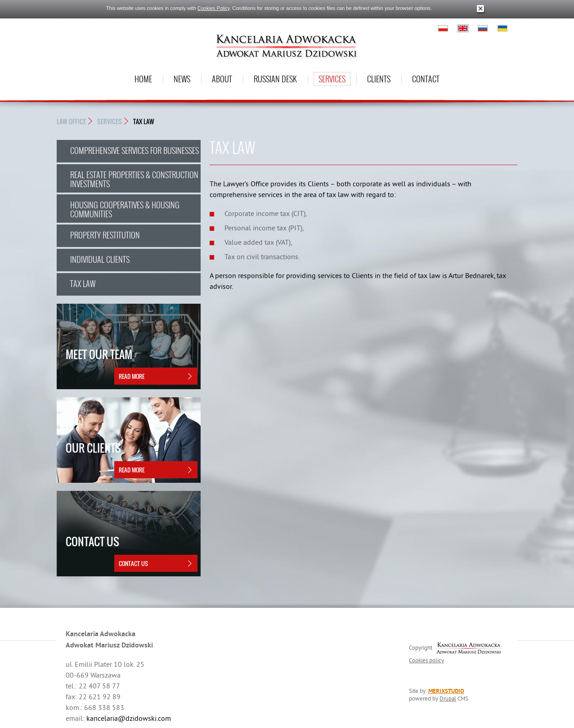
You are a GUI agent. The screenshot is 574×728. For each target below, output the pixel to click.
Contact (426, 79)
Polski (443, 28)
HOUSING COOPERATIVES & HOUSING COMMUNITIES (125, 209)
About (222, 79)
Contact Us (133, 563)
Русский (483, 28)
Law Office (71, 121)
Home (143, 79)
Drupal (448, 698)
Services (332, 79)
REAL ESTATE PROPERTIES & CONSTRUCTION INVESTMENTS (134, 179)
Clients (379, 79)
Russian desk (275, 79)
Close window (480, 9)
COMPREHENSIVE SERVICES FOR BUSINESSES (135, 150)
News (182, 79)
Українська (502, 28)
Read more (132, 376)
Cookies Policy (213, 8)
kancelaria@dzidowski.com (129, 718)
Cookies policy (426, 660)
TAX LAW (144, 121)
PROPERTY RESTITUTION (105, 235)
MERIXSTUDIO (446, 691)
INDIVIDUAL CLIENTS (100, 259)
